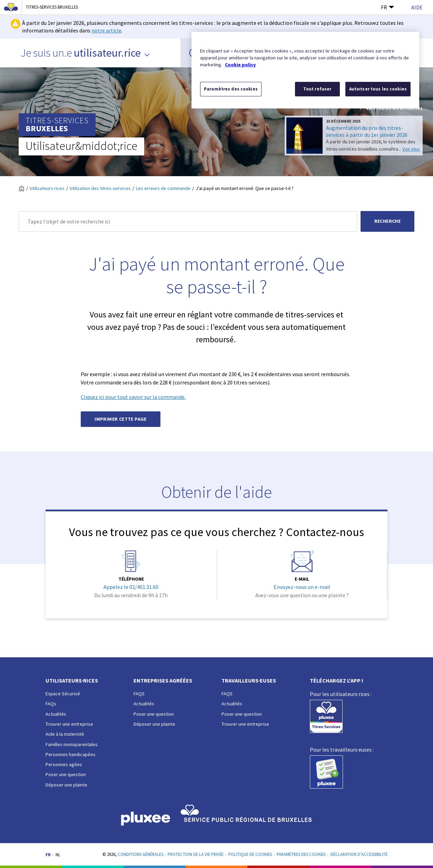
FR (387, 7)
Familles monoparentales (72, 744)
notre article (106, 30)
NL (58, 855)
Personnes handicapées (71, 754)
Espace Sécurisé (63, 694)
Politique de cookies (250, 854)
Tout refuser (317, 89)
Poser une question (66, 774)
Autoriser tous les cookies (378, 89)
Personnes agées (64, 764)
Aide (417, 7)
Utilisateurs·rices (47, 188)
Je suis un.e (86, 53)
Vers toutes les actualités (391, 109)
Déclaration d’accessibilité (359, 854)
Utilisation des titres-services (100, 188)
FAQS (139, 694)
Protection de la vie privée (196, 854)
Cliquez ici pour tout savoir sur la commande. (133, 397)
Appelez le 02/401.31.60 (131, 587)
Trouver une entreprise (69, 724)
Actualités (56, 714)
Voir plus (411, 149)
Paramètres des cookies (301, 854)
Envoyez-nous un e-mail (302, 587)
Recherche (388, 221)
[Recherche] (188, 221)
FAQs (51, 704)
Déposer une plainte (66, 785)
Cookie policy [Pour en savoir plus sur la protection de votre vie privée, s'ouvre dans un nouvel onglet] (240, 65)
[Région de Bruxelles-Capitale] (11, 7)
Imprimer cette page (121, 419)
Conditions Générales (140, 854)
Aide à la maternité (65, 734)
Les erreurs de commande (163, 188)
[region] (305, 70)
